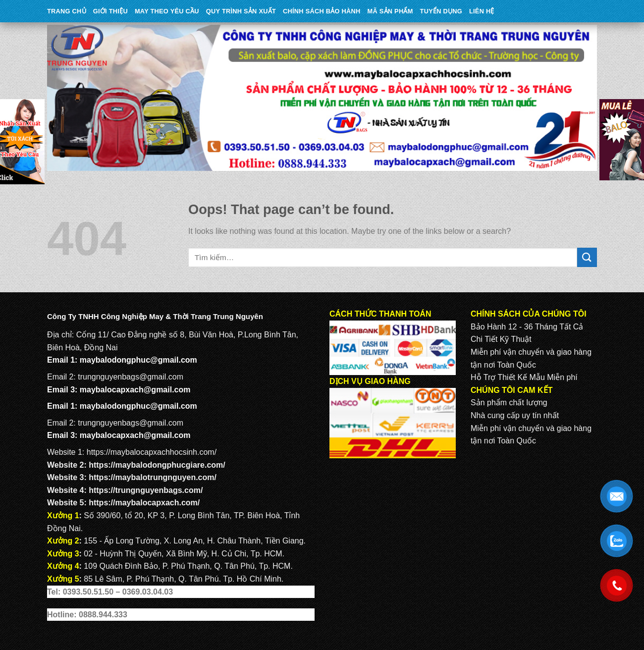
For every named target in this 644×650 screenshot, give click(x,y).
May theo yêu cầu (167, 11)
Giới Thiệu (110, 11)
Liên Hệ (482, 11)
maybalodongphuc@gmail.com (138, 360)
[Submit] (587, 257)
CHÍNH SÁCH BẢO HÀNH (322, 11)
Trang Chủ (67, 11)
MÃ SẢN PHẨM (390, 11)
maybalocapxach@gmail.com (135, 390)
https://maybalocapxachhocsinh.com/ (152, 452)
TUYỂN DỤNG (441, 11)
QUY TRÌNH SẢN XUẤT (241, 11)
